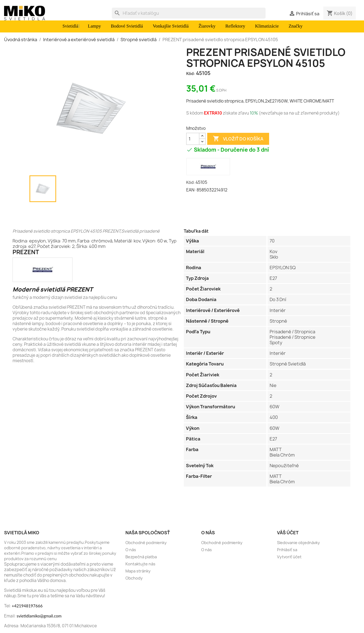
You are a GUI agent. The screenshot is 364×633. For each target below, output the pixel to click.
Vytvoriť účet (289, 557)
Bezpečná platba (141, 557)
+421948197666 (27, 606)
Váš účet (288, 533)
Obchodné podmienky (146, 543)
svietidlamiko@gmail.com (39, 616)
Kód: (191, 73)
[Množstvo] (193, 139)
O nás (131, 550)
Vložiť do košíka (238, 139)
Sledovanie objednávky (298, 543)
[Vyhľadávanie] (189, 13)
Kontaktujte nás (140, 564)
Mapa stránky (138, 571)
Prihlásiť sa (287, 550)
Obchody (134, 578)
